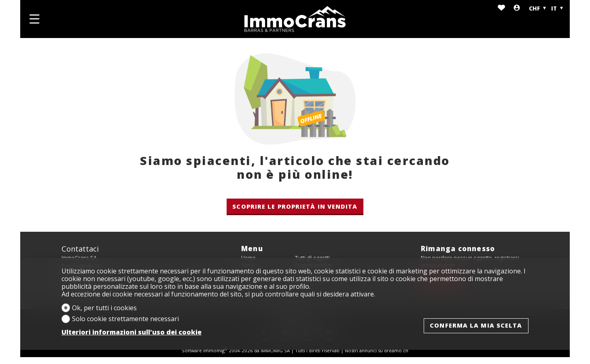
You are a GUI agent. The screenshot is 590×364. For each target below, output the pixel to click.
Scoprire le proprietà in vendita (295, 206)
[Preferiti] (501, 8)
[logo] (295, 19)
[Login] (517, 8)
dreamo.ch (396, 350)
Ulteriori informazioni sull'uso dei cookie (132, 332)
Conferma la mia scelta (476, 325)
